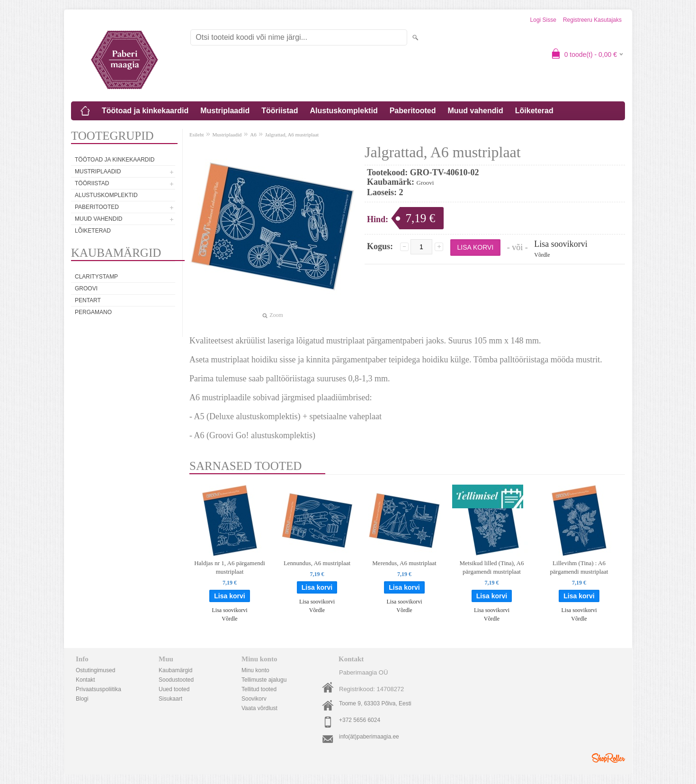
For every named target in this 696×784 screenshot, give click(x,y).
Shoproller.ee (608, 758)
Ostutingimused (95, 670)
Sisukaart (170, 699)
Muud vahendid (475, 111)
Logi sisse (543, 20)
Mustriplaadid (225, 111)
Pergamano (93, 312)
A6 (253, 135)
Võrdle (542, 255)
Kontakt (85, 680)
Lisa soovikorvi (561, 244)
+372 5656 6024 (360, 720)
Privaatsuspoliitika (98, 689)
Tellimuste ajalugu (264, 680)
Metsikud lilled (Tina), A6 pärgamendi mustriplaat (491, 567)
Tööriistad (280, 111)
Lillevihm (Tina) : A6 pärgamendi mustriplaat (579, 567)
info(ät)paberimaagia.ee (369, 737)
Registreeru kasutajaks (592, 20)
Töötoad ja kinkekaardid (145, 111)
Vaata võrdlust (259, 708)
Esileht (197, 135)
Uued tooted (174, 689)
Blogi (82, 699)
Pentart (88, 300)
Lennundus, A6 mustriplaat (317, 563)
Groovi (86, 288)
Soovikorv (254, 699)
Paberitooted (413, 111)
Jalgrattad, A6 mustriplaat (292, 135)
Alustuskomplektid (344, 111)
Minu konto (255, 670)
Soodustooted (176, 680)
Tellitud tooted (259, 689)
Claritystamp (96, 277)
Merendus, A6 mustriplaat (404, 563)
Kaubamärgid (175, 670)
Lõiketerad (534, 111)
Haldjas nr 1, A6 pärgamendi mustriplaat (230, 567)
